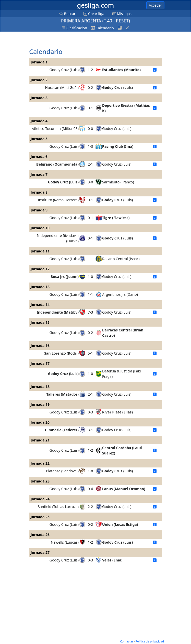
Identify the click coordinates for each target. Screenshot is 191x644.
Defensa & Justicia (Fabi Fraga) (122, 374)
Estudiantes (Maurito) (121, 70)
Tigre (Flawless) (116, 218)
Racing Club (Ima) (118, 146)
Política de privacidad (150, 641)
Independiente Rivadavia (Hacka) (58, 238)
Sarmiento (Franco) (118, 182)
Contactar (127, 641)
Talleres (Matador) (63, 394)
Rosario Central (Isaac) (121, 259)
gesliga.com (96, 5)
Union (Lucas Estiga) (120, 524)
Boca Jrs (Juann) (65, 277)
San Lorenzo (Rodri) (61, 353)
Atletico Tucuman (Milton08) (55, 129)
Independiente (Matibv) (58, 312)
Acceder (155, 5)
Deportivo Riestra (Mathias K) (126, 108)
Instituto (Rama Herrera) (58, 200)
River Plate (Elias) (117, 412)
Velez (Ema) (112, 560)
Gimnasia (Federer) (62, 430)
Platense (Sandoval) (62, 471)
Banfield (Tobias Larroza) (58, 507)
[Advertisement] (70, 40)
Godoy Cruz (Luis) (64, 70)
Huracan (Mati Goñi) (62, 88)
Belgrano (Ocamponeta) (57, 164)
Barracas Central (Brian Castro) (123, 333)
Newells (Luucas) (65, 542)
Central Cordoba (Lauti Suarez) (122, 450)
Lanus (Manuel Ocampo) (124, 489)
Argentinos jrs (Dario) (120, 294)
